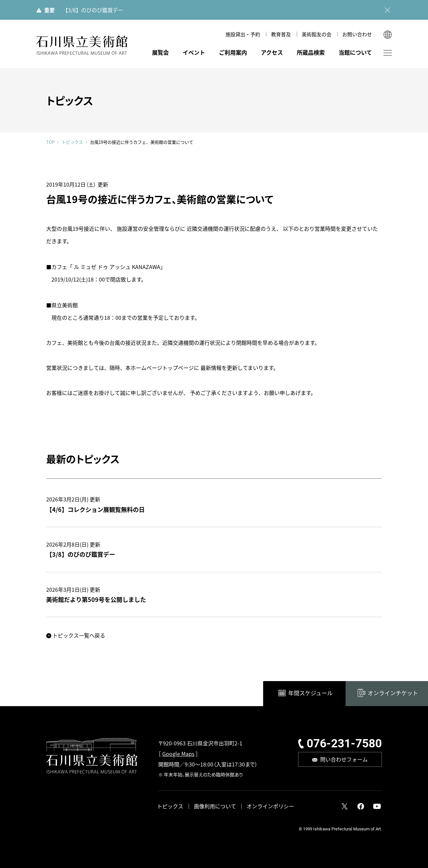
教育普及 (281, 34)
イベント (194, 52)
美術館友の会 (317, 34)
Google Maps (178, 754)
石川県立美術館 (82, 45)
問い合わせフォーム (344, 759)
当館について (355, 52)
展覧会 (160, 52)
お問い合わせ (357, 34)
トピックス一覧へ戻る (79, 635)
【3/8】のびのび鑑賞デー (93, 10)
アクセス (272, 52)
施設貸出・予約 (243, 34)
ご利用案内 (233, 52)
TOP (50, 142)
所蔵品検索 (311, 52)
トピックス (72, 142)
